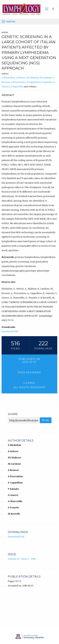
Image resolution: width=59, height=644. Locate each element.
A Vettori (20, 78)
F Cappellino (34, 82)
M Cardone (46, 78)
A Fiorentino (18, 82)
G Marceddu (17, 87)
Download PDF (10, 331)
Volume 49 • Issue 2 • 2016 (22, 559)
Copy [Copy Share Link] (46, 420)
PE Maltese (33, 78)
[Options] (3, 22)
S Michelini (8, 78)
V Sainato (47, 82)
